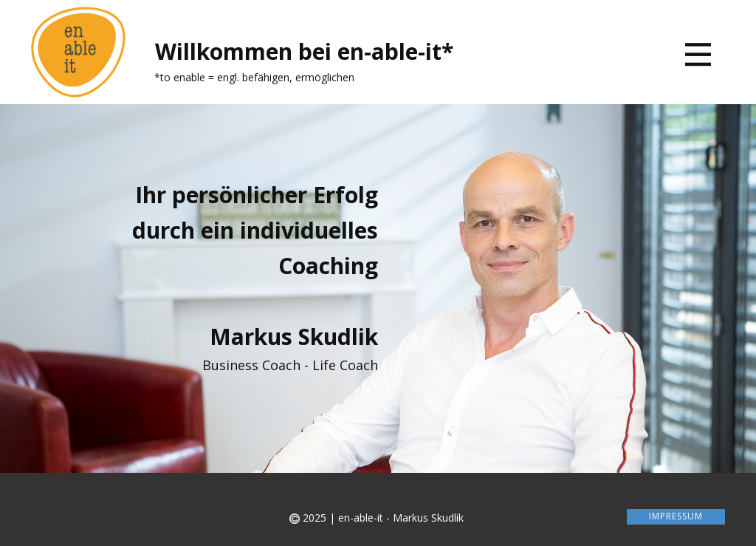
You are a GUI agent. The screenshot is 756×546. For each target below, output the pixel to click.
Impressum (676, 516)
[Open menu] (698, 54)
